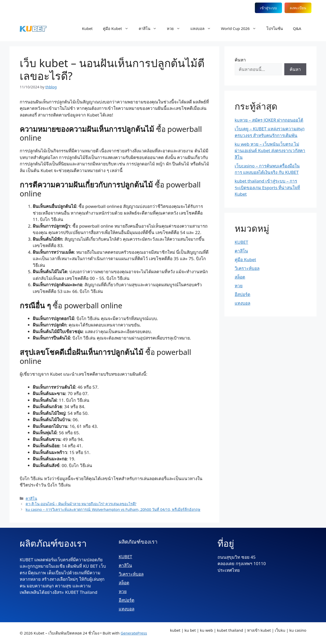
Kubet (87, 28)
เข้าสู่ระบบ (268, 8)
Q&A (297, 28)
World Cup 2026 (241, 28)
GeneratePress (134, 633)
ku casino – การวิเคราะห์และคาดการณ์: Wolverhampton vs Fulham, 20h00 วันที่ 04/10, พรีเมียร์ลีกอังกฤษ (113, 509)
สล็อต (240, 277)
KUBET (241, 242)
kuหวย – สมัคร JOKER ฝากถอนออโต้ (269, 120)
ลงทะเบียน (298, 8)
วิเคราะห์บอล (247, 268)
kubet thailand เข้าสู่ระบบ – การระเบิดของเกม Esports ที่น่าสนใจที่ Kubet (267, 187)
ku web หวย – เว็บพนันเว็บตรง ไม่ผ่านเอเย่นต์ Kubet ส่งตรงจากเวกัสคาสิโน (270, 151)
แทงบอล (203, 28)
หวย (176, 28)
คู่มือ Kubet (118, 28)
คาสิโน (150, 28)
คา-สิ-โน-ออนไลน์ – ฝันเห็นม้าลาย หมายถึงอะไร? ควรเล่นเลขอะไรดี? (81, 504)
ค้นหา (240, 60)
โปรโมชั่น (275, 28)
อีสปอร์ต (242, 294)
